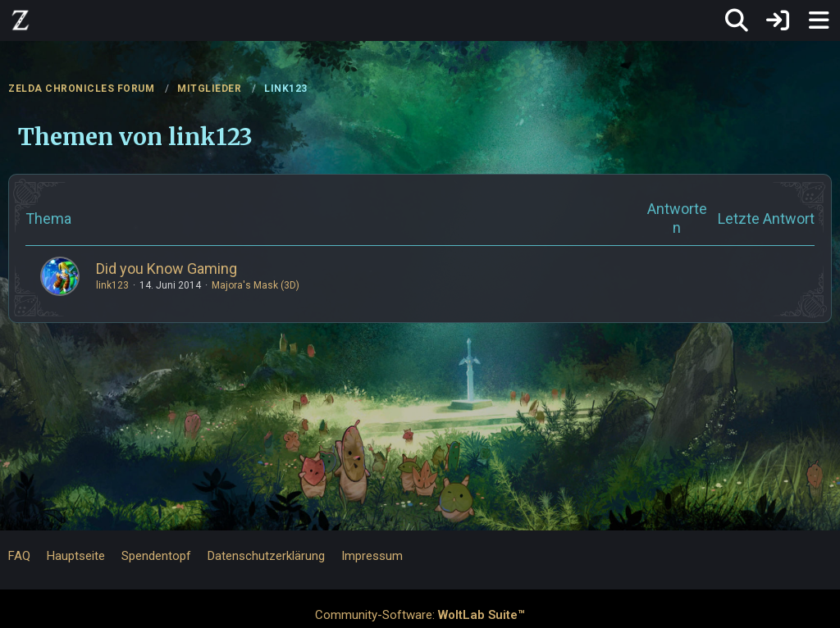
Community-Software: (420, 615)
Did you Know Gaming (167, 268)
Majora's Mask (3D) (256, 285)
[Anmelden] (778, 20)
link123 (112, 285)
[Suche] (737, 20)
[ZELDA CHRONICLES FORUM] (21, 20)
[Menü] (819, 20)
